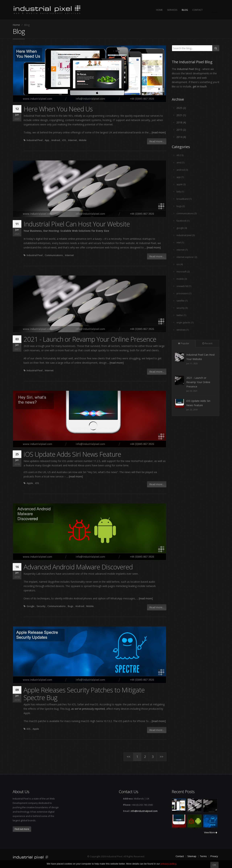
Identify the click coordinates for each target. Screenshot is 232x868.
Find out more (22, 829)
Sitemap (192, 856)
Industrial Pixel (35, 140)
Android (56, 140)
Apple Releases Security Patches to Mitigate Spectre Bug (84, 694)
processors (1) (184, 293)
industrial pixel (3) (186, 235)
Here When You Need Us (58, 109)
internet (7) (182, 250)
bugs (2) (181, 206)
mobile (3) (182, 279)
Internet (72, 140)
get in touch (200, 86)
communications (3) (187, 213)
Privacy (214, 856)
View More (211, 832)
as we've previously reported (88, 709)
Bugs (71, 606)
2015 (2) (181, 130)
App (47, 140)
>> (161, 757)
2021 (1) (181, 115)
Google (31, 606)
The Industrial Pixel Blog (215, 9)
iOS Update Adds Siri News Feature (72, 454)
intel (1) (180, 243)
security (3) (182, 308)
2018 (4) (181, 122)
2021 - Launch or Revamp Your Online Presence (90, 339)
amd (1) (180, 163)
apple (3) (181, 184)
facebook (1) (183, 221)
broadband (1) (184, 199)
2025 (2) (181, 108)
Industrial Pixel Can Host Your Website (77, 224)
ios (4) (180, 264)
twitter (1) (182, 315)
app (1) (180, 177)
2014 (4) (181, 137)
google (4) (182, 228)
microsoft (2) (183, 272)
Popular (184, 343)
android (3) (182, 170)
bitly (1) (180, 192)
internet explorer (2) (187, 257)
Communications (54, 255)
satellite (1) (182, 301)
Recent (207, 343)
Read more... (157, 141)
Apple (30, 483)
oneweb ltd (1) (184, 286)
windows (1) (183, 330)
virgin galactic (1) (185, 323)
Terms (203, 856)
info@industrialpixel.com (144, 811)
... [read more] (158, 132)
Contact (180, 856)
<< (129, 757)
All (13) (180, 155)
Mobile (83, 140)
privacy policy (168, 864)
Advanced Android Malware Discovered (78, 567)
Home (16, 25)
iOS (64, 140)
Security (41, 606)
